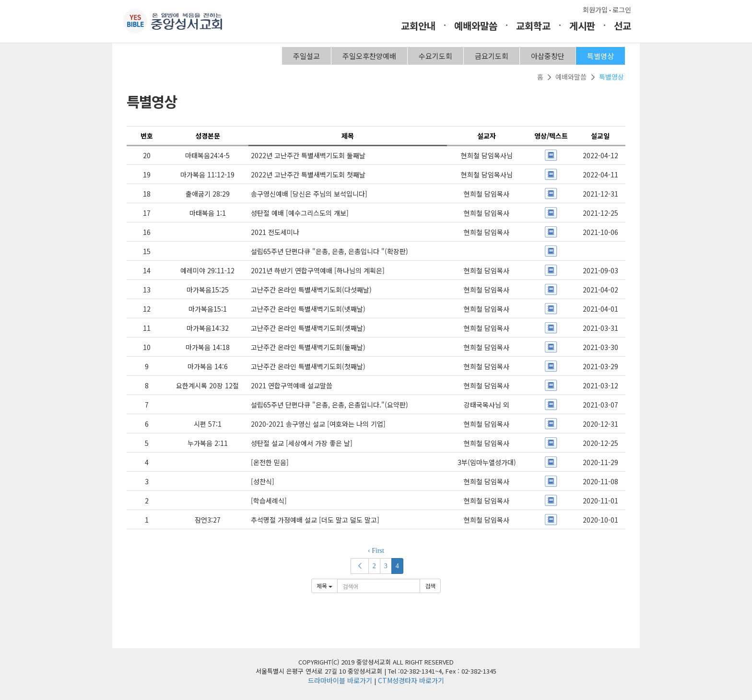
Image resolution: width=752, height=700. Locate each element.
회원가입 (595, 10)
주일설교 (306, 56)
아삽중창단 (548, 56)
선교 (623, 26)
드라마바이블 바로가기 (340, 680)
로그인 (622, 10)
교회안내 (418, 26)
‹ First (376, 551)
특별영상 (600, 56)
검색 (430, 586)
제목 (324, 586)
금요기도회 (492, 56)
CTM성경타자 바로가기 (411, 680)
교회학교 (533, 26)
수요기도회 (435, 56)
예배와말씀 (476, 26)
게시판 (582, 26)
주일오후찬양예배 (369, 56)
